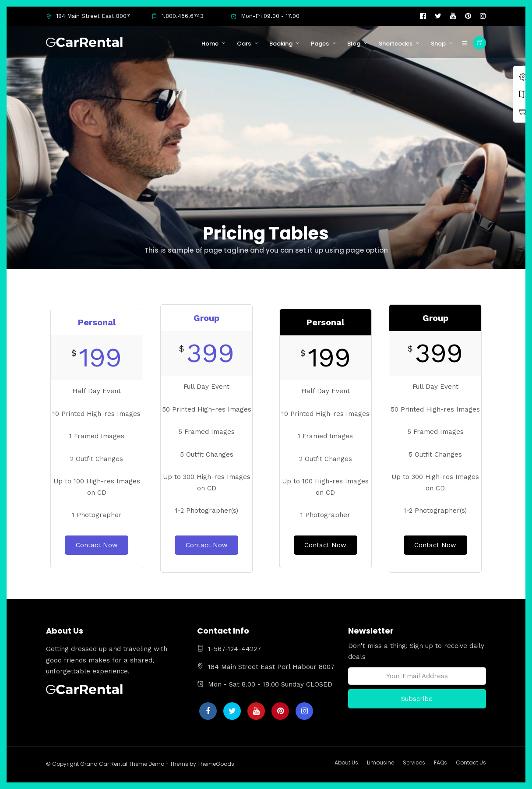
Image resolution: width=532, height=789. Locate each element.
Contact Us (471, 763)
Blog (354, 44)
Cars (244, 44)
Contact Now (97, 545)
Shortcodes (396, 44)
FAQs (440, 763)
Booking (281, 44)
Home (210, 44)
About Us (346, 763)
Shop (438, 44)
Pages (320, 44)
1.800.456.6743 (178, 16)
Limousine (381, 763)
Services (414, 763)
